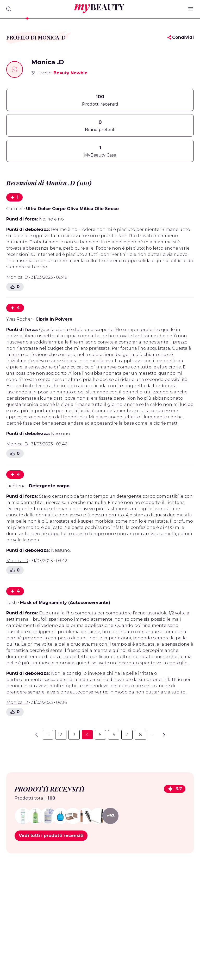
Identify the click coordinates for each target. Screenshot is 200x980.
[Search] (9, 9)
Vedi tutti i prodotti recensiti (51, 836)
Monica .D (17, 277)
